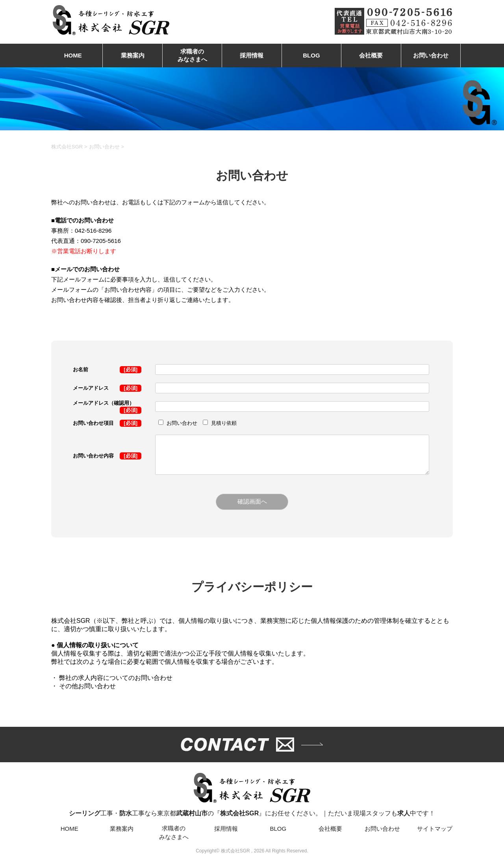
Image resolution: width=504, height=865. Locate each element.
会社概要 (371, 55)
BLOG (311, 55)
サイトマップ (435, 829)
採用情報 (252, 55)
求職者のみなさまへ (192, 55)
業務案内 (133, 55)
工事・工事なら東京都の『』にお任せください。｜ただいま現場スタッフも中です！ (252, 795)
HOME (73, 55)
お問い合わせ (431, 55)
